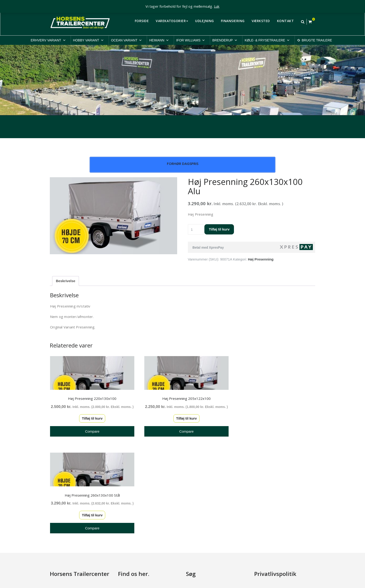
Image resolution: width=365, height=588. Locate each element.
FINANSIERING (233, 21)
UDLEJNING (204, 21)
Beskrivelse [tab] (66, 281)
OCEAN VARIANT (127, 40)
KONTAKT (286, 21)
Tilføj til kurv (219, 229)
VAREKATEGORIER (172, 21)
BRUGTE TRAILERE (317, 40)
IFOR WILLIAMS (191, 40)
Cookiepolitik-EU (267, 505)
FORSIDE (142, 21)
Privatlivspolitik (266, 499)
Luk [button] (217, 6)
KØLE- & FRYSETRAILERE (267, 40)
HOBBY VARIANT (88, 40)
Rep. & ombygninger (270, 535)
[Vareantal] (196, 229)
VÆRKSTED (261, 21)
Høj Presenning (261, 259)
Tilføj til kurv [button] (91, 423)
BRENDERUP (225, 40)
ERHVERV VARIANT (48, 40)
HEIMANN (159, 40)
